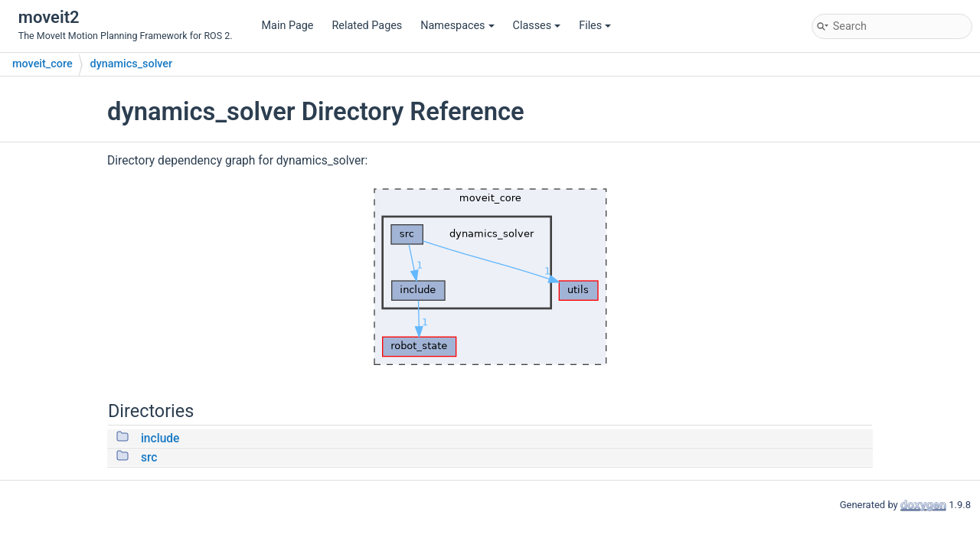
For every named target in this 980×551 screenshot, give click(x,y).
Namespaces (457, 26)
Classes (537, 26)
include (160, 439)
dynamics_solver (132, 64)
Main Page (288, 26)
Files (595, 26)
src (149, 458)
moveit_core (42, 64)
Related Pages (367, 26)
